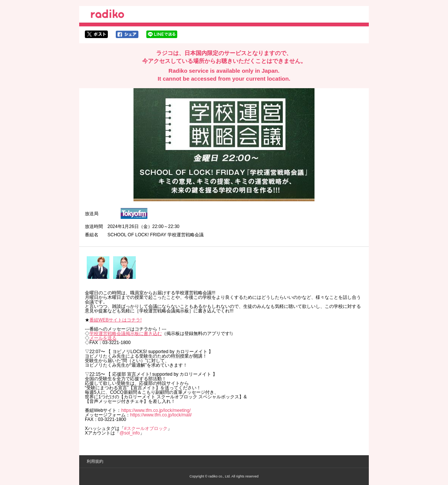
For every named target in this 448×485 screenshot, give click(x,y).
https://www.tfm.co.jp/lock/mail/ (161, 415)
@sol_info (130, 433)
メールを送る (103, 338)
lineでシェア (162, 34)
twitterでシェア (96, 34)
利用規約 (95, 461)
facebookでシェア (127, 34)
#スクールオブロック (146, 428)
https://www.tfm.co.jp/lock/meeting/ (156, 410)
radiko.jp (107, 15)
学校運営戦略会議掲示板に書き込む (126, 334)
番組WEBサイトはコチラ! (116, 320)
